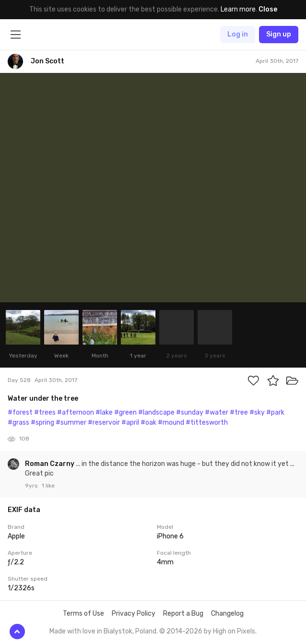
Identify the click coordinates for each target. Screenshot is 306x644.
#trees (45, 412)
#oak (148, 423)
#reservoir (104, 423)
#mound (171, 423)
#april (130, 423)
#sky (257, 412)
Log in (238, 34)
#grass (18, 423)
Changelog (227, 614)
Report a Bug (183, 614)
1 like (48, 486)
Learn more (238, 9)
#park (275, 412)
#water (217, 412)
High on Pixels (234, 631)
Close (268, 9)
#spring (42, 423)
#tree (239, 412)
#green (125, 412)
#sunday (190, 412)
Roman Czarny (50, 464)
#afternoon (76, 412)
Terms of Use (83, 614)
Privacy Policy (134, 614)
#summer (71, 423)
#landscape (156, 412)
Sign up (279, 34)
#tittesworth (207, 423)
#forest (20, 412)
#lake (104, 412)
